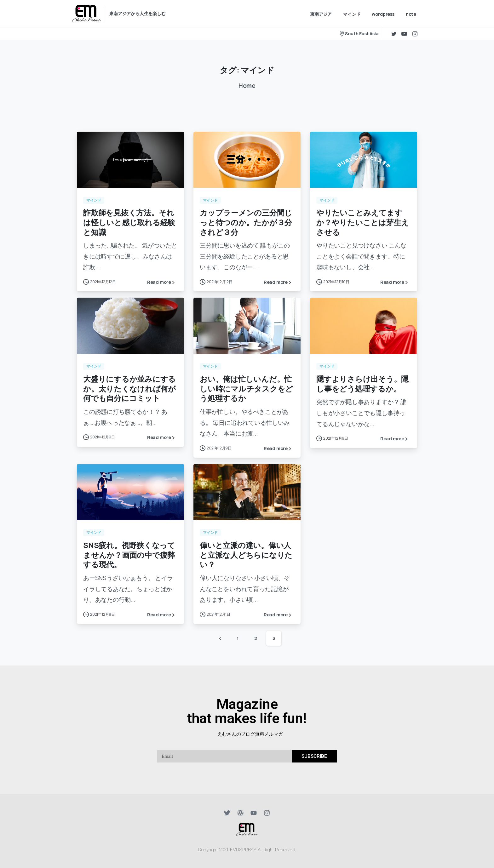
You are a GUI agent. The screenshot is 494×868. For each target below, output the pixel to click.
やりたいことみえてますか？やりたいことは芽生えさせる (363, 222)
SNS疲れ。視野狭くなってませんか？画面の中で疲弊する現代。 (129, 556)
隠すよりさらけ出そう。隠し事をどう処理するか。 (362, 385)
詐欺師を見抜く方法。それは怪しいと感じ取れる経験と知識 (129, 222)
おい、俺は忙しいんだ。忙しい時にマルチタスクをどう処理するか (246, 390)
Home (246, 86)
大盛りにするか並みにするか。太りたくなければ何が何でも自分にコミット (129, 390)
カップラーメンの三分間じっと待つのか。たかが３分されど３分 (246, 222)
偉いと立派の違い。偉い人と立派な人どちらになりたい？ (246, 556)
